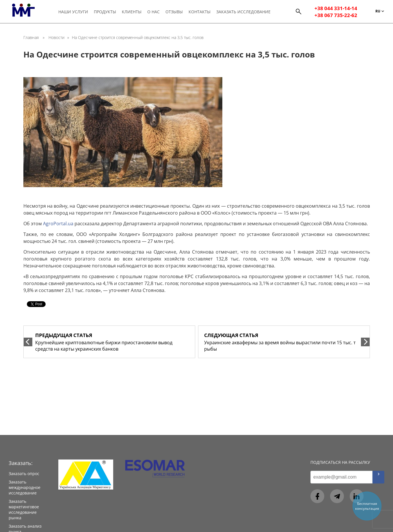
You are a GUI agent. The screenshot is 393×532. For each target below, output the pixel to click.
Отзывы (175, 12)
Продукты (105, 12)
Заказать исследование (245, 12)
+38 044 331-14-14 (336, 9)
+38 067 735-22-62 (336, 16)
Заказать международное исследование (25, 487)
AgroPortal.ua (58, 224)
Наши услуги (73, 12)
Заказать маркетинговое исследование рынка (24, 509)
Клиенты (132, 12)
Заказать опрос (24, 474)
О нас (154, 12)
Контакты (201, 12)
